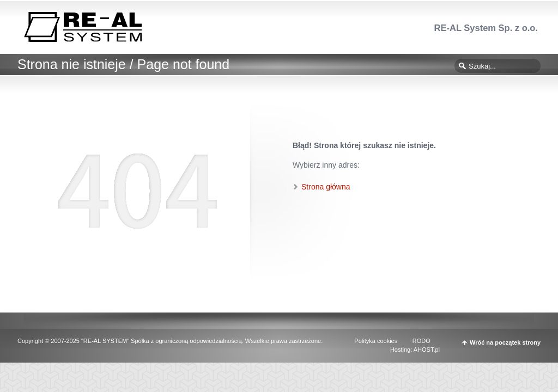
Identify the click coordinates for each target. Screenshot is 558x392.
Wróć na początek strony (505, 343)
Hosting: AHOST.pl (415, 350)
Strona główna (326, 187)
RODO (421, 341)
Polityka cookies (376, 341)
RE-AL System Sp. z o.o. (486, 28)
